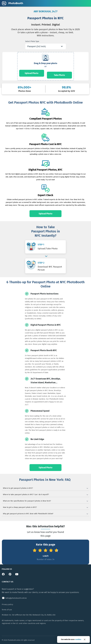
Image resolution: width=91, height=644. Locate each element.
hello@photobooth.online (16, 598)
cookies (78, 639)
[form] (45, 66)
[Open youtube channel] (17, 575)
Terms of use (7, 610)
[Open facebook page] (3, 575)
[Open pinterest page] (10, 575)
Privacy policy (7, 604)
